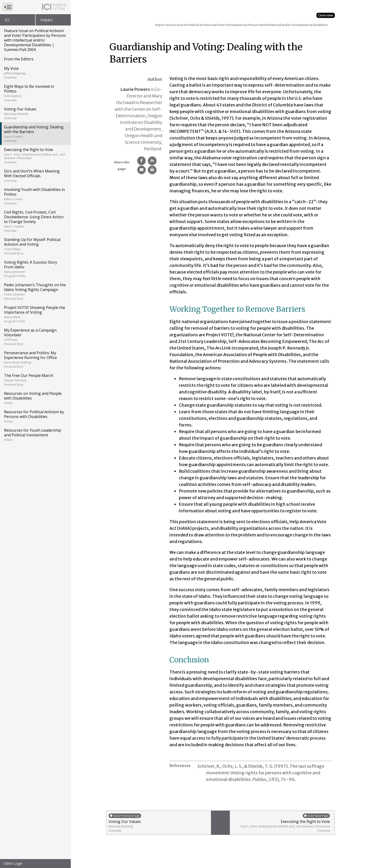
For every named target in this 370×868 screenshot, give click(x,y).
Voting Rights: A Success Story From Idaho (35, 269)
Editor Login (13, 863)
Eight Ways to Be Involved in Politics (35, 93)
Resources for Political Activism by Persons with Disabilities (35, 416)
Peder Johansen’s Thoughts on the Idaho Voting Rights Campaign (35, 291)
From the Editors (19, 59)
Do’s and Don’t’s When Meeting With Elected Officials (35, 176)
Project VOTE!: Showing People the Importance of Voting (35, 314)
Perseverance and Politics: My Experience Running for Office (35, 359)
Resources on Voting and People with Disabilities (35, 398)
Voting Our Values (35, 113)
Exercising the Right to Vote (35, 156)
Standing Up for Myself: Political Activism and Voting (35, 246)
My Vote (35, 73)
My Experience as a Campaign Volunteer (35, 337)
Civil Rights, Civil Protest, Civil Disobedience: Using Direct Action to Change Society (35, 221)
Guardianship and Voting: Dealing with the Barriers (35, 134)
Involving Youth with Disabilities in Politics (35, 196)
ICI (7, 20)
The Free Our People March (35, 380)
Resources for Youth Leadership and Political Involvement (35, 435)
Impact (46, 20)
